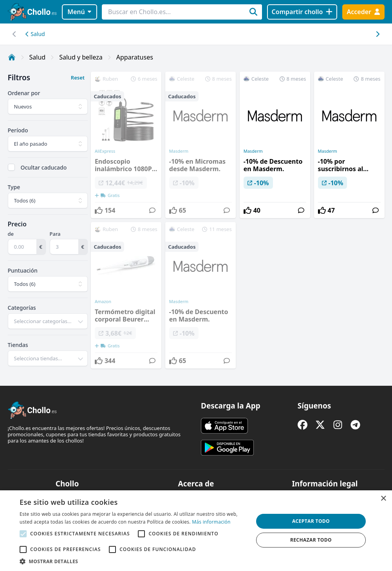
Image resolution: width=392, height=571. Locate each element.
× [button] (383, 499)
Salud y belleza (81, 57)
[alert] (196, 531)
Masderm (253, 151)
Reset (78, 78)
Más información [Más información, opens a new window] (211, 522)
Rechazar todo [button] (311, 540)
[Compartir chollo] (302, 12)
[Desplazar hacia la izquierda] (378, 34)
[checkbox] (11, 167)
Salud (35, 34)
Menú (79, 12)
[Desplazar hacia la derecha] (15, 34)
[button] (133, 561)
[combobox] (48, 321)
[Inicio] (12, 57)
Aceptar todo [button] (311, 521)
